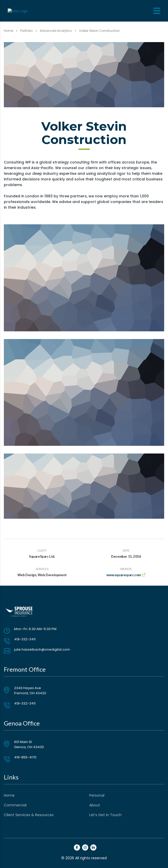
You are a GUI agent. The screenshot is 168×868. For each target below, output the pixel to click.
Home (8, 31)
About (95, 805)
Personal (97, 795)
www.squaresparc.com (123, 575)
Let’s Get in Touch (105, 815)
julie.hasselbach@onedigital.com (42, 649)
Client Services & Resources (29, 815)
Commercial (15, 805)
